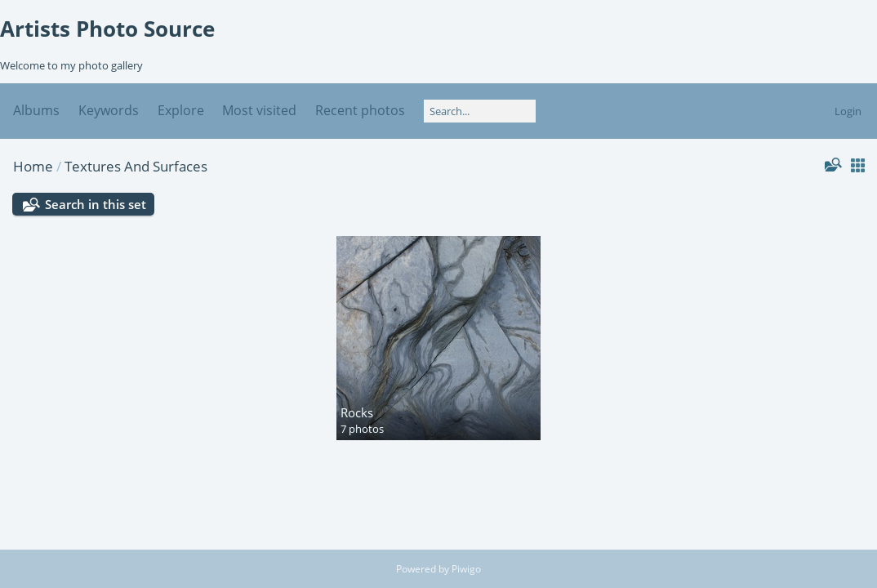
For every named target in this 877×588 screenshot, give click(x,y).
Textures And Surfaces (136, 166)
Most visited (259, 110)
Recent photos (360, 110)
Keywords (109, 110)
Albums (36, 110)
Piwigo (466, 569)
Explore (181, 110)
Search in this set (96, 204)
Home (33, 166)
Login (848, 111)
